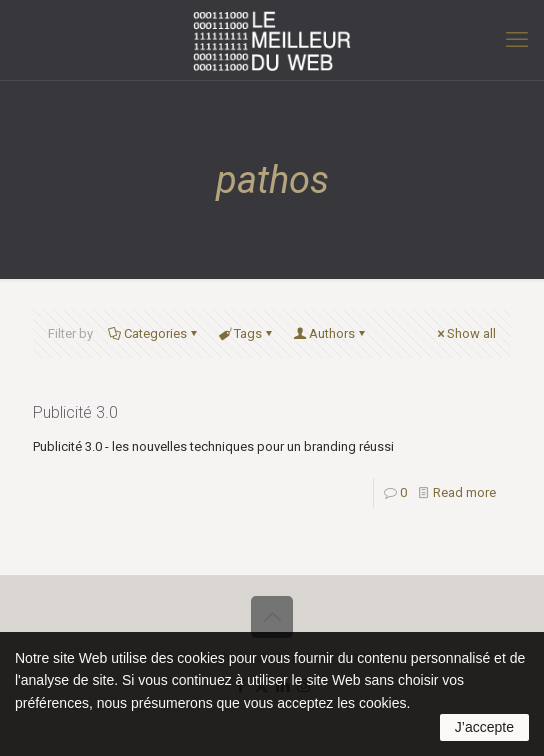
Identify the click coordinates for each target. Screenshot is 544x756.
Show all (465, 333)
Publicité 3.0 (75, 412)
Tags (246, 333)
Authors (330, 333)
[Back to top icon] (272, 617)
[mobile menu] (517, 40)
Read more (464, 492)
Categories (154, 333)
